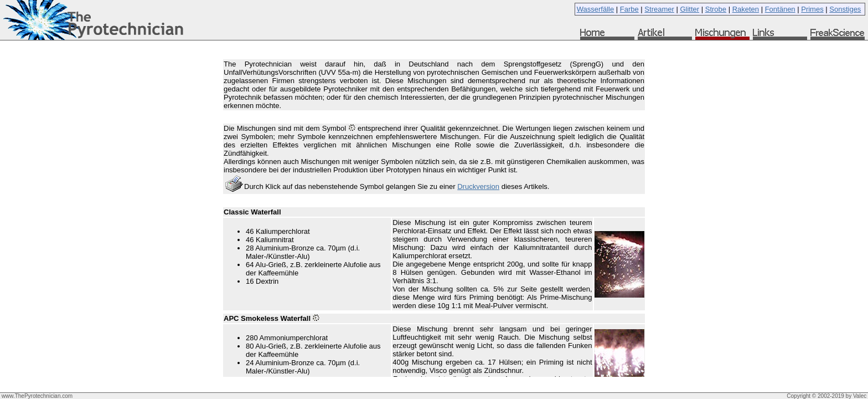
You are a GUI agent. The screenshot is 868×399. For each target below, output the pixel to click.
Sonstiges (845, 9)
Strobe (716, 9)
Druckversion (478, 186)
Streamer (659, 9)
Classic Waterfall (252, 212)
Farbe (629, 9)
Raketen (746, 9)
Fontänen (780, 9)
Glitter (689, 9)
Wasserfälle (595, 9)
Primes (812, 9)
